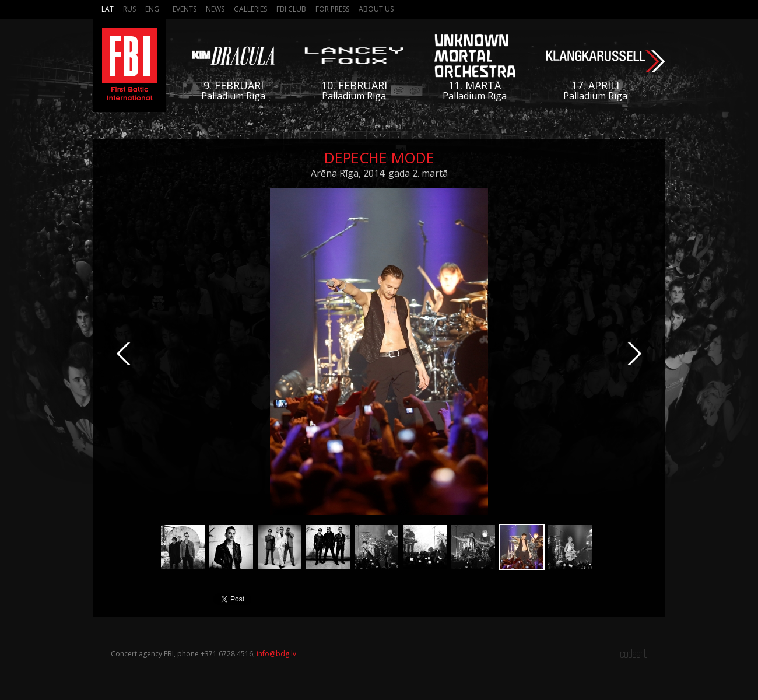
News (215, 9)
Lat (108, 9)
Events (185, 9)
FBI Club (291, 9)
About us (376, 9)
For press (332, 9)
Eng (152, 9)
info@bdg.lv (276, 654)
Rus (129, 9)
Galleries (250, 9)
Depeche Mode (379, 157)
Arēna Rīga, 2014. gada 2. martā (379, 173)
